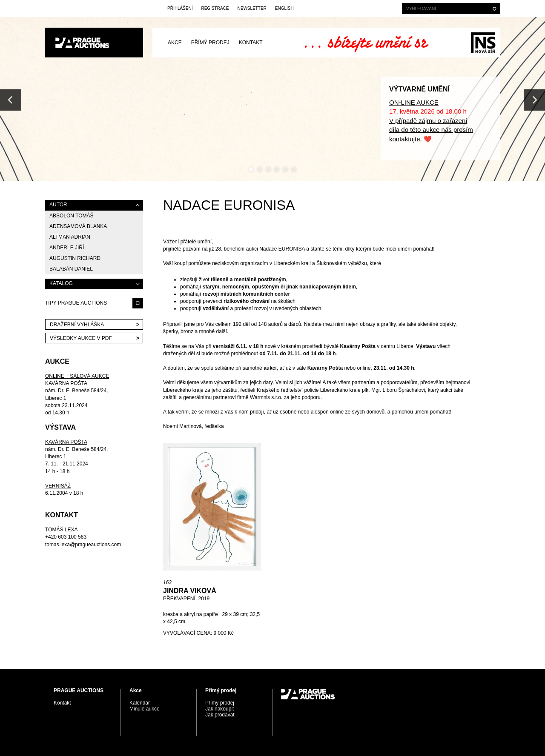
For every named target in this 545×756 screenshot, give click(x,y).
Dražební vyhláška (77, 325)
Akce (175, 43)
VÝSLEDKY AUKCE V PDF (81, 338)
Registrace (215, 8)
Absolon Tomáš (72, 216)
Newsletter (252, 8)
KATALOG (61, 283)
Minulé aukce (145, 709)
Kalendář (140, 703)
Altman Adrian (70, 237)
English (284, 8)
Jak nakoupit (219, 709)
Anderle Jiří (67, 248)
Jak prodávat (220, 715)
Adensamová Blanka (78, 226)
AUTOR (58, 205)
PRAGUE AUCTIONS (94, 43)
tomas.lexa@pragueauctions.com (83, 545)
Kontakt (251, 43)
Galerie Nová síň (483, 43)
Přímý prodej (210, 43)
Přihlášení (180, 8)
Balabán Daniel (71, 269)
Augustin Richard (75, 258)
